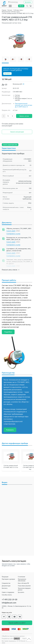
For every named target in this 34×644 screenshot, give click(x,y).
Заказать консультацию (17, 132)
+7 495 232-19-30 (9, 599)
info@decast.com (9, 603)
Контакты (5, 588)
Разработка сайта (11, 639)
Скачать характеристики (10, 145)
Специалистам (6, 583)
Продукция (5, 577)
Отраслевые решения (24, 586)
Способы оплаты (7, 595)
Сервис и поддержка (8, 592)
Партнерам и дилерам (8, 579)
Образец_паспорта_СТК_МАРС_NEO (19, 228)
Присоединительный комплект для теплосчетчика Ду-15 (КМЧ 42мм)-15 (24, 105)
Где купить (21, 592)
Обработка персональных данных (13, 636)
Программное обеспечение (22, 580)
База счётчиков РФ (23, 583)
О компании (21, 577)
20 (23, 84)
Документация (6, 586)
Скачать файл (11, 231)
